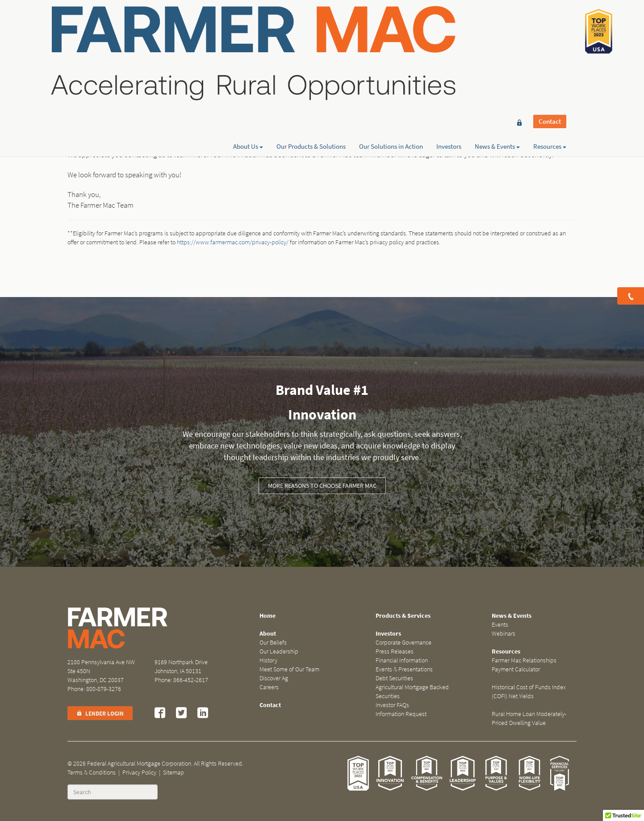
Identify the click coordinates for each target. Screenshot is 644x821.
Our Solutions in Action (391, 39)
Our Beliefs (273, 643)
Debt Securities (394, 678)
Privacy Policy (139, 773)
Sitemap (174, 773)
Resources (550, 39)
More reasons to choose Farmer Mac (322, 486)
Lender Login (100, 714)
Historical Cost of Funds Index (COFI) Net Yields (529, 692)
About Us (248, 39)
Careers (269, 687)
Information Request (401, 714)
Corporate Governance (404, 643)
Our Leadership (279, 651)
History (268, 660)
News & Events (497, 39)
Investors (449, 39)
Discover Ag (274, 678)
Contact (550, 23)
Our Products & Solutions (311, 39)
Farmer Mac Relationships (524, 660)
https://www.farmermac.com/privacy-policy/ (233, 242)
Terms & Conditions (92, 773)
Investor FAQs (392, 705)
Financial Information (402, 660)
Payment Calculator (516, 669)
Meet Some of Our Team (289, 669)
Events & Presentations (404, 669)
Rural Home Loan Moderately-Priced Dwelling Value (529, 718)
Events (500, 625)
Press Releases (395, 651)
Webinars (504, 634)
